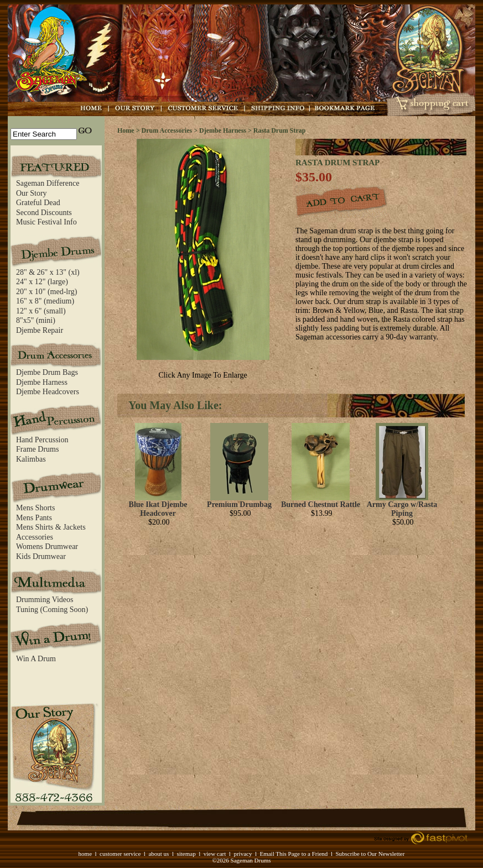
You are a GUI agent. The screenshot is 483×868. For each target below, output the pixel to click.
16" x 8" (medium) (45, 301)
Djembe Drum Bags (47, 372)
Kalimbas (31, 459)
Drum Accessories (167, 130)
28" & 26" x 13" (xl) (48, 272)
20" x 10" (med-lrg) (46, 292)
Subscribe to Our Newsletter (370, 854)
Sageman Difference (48, 183)
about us (159, 854)
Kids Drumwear (41, 556)
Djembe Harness (42, 382)
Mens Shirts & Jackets (51, 527)
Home (126, 130)
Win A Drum (36, 659)
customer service (120, 854)
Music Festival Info (46, 222)
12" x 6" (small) (41, 311)
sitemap (186, 854)
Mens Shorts (35, 508)
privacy (243, 854)
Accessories (35, 537)
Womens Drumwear (47, 547)
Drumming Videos (45, 600)
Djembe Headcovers (48, 392)
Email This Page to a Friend (294, 854)
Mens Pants (34, 518)
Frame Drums (37, 449)
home (85, 854)
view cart (215, 854)
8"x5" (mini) (36, 320)
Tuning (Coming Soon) (52, 610)
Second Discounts (44, 213)
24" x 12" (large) (42, 282)
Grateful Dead (38, 203)
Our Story (32, 193)
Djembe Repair (40, 330)
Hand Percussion (42, 440)
